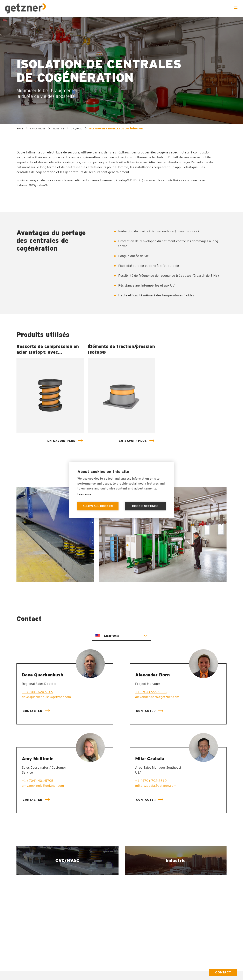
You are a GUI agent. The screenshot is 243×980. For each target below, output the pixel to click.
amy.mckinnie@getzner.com (43, 786)
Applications (38, 129)
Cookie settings (145, 506)
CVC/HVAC (77, 129)
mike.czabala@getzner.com (156, 786)
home (20, 129)
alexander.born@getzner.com (157, 697)
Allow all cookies (98, 506)
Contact (223, 972)
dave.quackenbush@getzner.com (46, 697)
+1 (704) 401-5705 (38, 781)
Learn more (84, 494)
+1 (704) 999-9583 (151, 692)
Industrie (58, 129)
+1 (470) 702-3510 (151, 781)
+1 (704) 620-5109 (38, 692)
